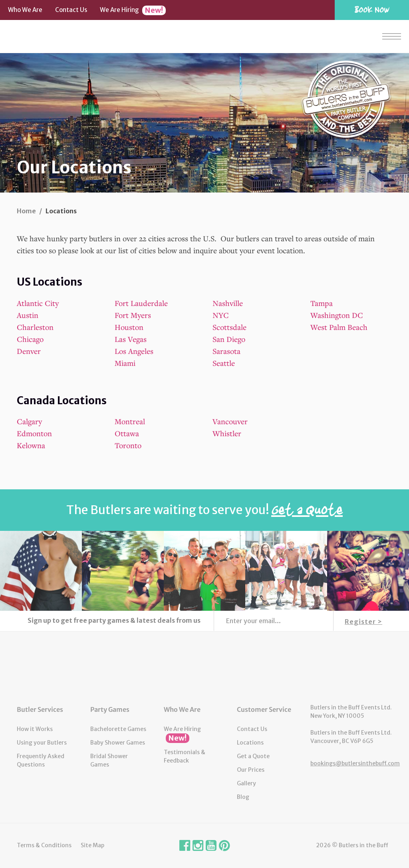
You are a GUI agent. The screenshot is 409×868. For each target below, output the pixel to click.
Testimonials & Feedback (185, 756)
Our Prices (251, 770)
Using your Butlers (42, 743)
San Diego (229, 339)
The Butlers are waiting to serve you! (204, 510)
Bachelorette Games (118, 729)
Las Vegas (131, 339)
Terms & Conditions (44, 845)
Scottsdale (229, 327)
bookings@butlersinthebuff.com (355, 763)
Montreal (130, 421)
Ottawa (127, 433)
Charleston (35, 327)
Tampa (322, 303)
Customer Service (264, 709)
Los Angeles (134, 351)
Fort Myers (133, 315)
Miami (125, 363)
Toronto (128, 445)
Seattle (224, 363)
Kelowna (31, 445)
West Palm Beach (339, 327)
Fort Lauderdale (141, 303)
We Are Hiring (133, 10)
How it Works (35, 729)
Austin (28, 315)
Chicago (30, 339)
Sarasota (226, 351)
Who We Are (25, 10)
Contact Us (71, 10)
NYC (221, 315)
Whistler (227, 433)
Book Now (372, 9)
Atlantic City (38, 303)
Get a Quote (253, 756)
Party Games (110, 709)
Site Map (92, 845)
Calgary (29, 421)
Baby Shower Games (118, 743)
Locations (250, 743)
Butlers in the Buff (204, 667)
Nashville (228, 303)
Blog (243, 797)
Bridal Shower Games (109, 760)
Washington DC (337, 315)
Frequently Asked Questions (41, 760)
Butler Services (40, 709)
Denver (29, 351)
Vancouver (230, 421)
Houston (129, 327)
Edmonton (34, 433)
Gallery (246, 783)
